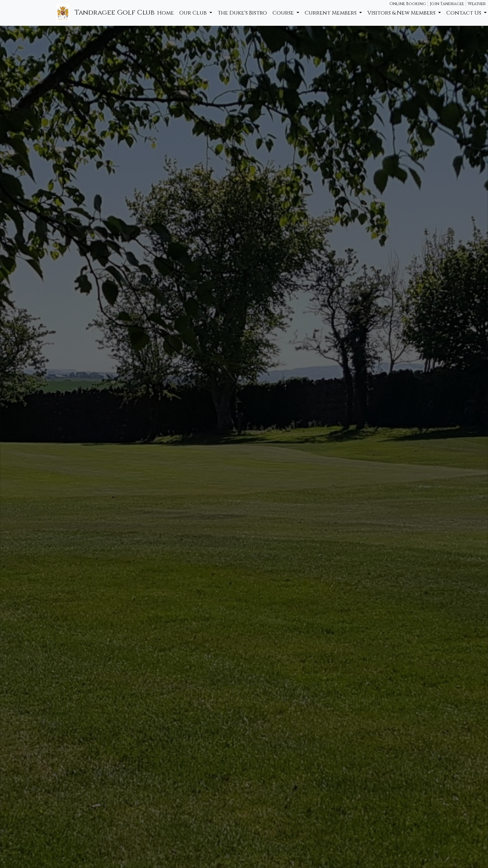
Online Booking (408, 4)
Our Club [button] (194, 13)
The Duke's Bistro (242, 13)
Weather (477, 4)
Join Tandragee (447, 4)
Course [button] (284, 13)
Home (166, 13)
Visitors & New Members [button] (402, 13)
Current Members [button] (331, 13)
